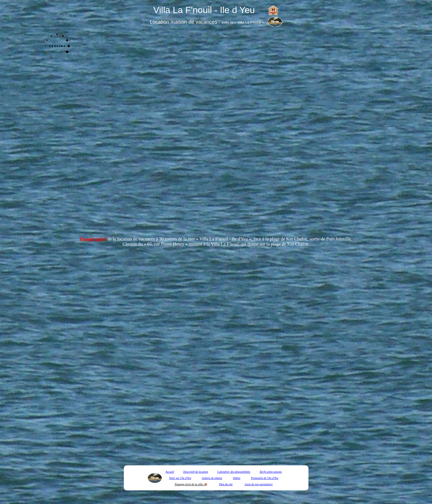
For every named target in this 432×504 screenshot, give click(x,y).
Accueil (170, 472)
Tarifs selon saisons (271, 472)
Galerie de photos (212, 478)
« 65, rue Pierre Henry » (166, 244)
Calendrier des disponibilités (234, 472)
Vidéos (237, 478)
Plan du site (226, 484)
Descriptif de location (196, 472)
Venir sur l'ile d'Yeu (180, 478)
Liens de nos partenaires (258, 484)
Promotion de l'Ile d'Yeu (265, 478)
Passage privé (93, 239)
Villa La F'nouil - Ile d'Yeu (224, 239)
